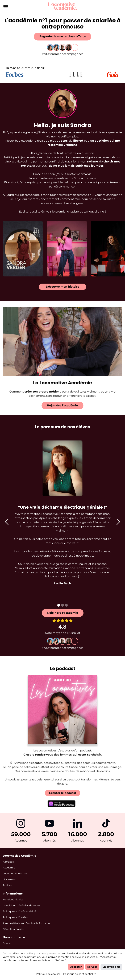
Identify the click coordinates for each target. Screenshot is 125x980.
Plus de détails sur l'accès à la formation (27, 923)
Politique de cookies (48, 974)
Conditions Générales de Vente (21, 905)
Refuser (92, 967)
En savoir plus (111, 967)
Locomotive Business (16, 873)
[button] (7, 522)
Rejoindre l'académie (58, 405)
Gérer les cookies (13, 929)
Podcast (8, 885)
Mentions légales (13, 900)
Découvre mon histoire (62, 287)
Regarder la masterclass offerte (62, 36)
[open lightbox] (23, 245)
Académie (9, 868)
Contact (8, 943)
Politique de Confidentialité (19, 911)
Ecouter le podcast (62, 787)
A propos (8, 862)
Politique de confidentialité (80, 974)
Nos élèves (9, 879)
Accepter (76, 967)
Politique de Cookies (15, 917)
